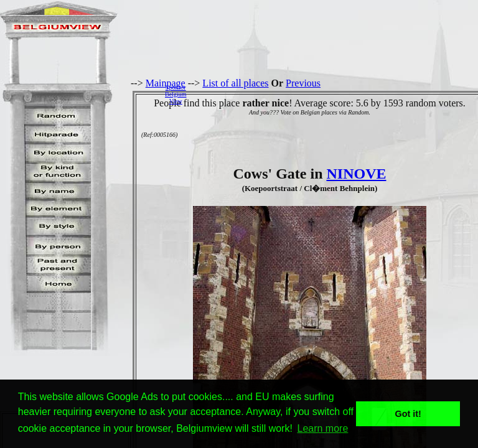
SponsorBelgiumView (176, 94)
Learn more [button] (323, 428)
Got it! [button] (408, 414)
